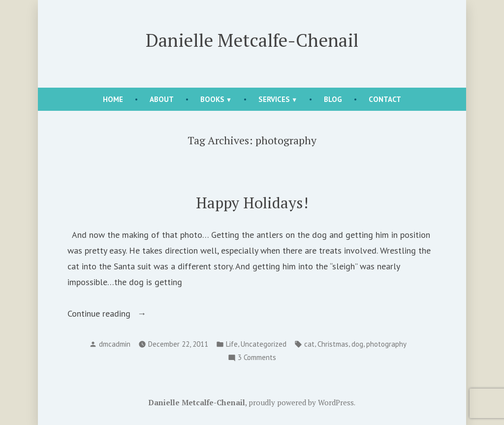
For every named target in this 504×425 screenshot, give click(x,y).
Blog (333, 99)
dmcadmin (115, 344)
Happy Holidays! (252, 203)
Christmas (333, 344)
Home (113, 99)
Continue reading (119, 314)
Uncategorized (264, 344)
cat (309, 344)
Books (212, 99)
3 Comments (257, 358)
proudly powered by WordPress (301, 402)
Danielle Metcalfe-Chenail (252, 40)
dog (357, 344)
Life (232, 344)
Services (274, 99)
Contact (385, 99)
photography (386, 344)
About (162, 99)
